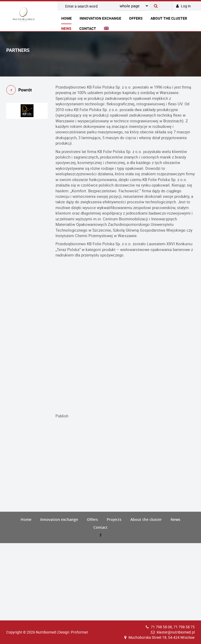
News (66, 28)
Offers (136, 18)
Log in (183, 6)
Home (66, 18)
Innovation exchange (100, 18)
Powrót (19, 91)
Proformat (79, 632)
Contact (88, 28)
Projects (114, 519)
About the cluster (169, 18)
